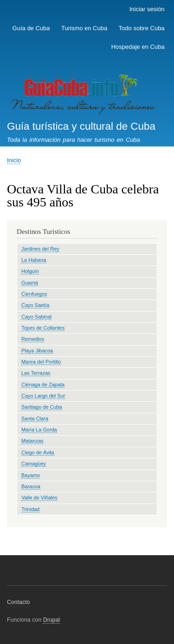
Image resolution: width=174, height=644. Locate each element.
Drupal (52, 620)
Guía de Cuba (31, 28)
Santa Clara (35, 418)
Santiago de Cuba (42, 407)
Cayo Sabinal (36, 317)
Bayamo (31, 475)
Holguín (30, 271)
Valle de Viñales (39, 498)
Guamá (30, 283)
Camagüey (34, 464)
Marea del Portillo (41, 362)
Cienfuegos (34, 294)
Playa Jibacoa (37, 351)
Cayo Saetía (35, 305)
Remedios (33, 339)
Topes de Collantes (43, 328)
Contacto (19, 602)
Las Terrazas (36, 373)
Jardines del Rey (40, 249)
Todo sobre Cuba (142, 28)
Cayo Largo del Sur (43, 396)
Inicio (14, 160)
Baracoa (31, 486)
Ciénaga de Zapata (43, 385)
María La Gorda (39, 430)
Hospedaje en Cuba (138, 47)
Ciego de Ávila (38, 452)
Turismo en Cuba (84, 28)
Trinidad (30, 509)
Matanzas (32, 441)
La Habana (34, 260)
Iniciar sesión (147, 9)
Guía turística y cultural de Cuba (81, 126)
